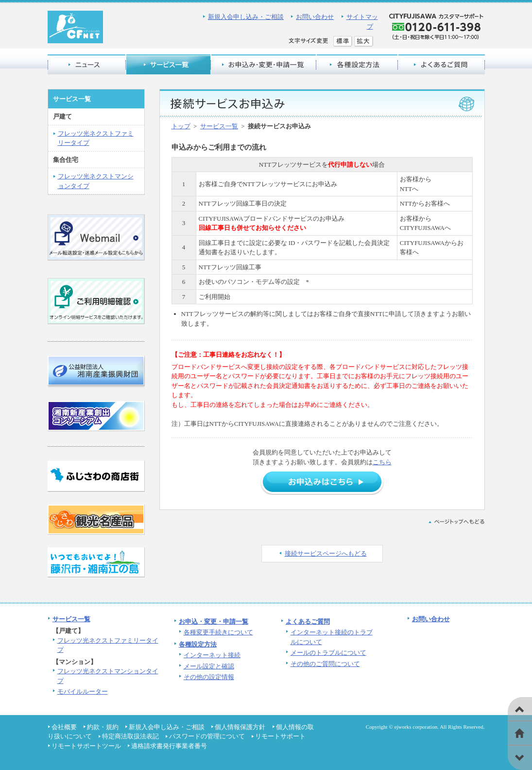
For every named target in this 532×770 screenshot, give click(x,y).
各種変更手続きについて (218, 632)
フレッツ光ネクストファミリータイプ (96, 138)
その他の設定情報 (209, 677)
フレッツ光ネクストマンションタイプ (96, 181)
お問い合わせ (315, 17)
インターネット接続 (212, 655)
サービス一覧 (219, 126)
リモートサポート (280, 736)
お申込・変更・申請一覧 (214, 621)
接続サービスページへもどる (326, 553)
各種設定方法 (198, 644)
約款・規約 (103, 727)
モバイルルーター (83, 691)
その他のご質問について (325, 664)
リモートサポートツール (86, 746)
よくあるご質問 (308, 621)
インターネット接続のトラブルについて (332, 637)
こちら (382, 462)
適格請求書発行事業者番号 (169, 746)
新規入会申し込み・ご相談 (246, 17)
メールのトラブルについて (328, 653)
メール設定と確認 (209, 666)
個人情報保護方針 (240, 727)
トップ (181, 126)
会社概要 (64, 727)
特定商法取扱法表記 (130, 736)
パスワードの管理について (207, 736)
